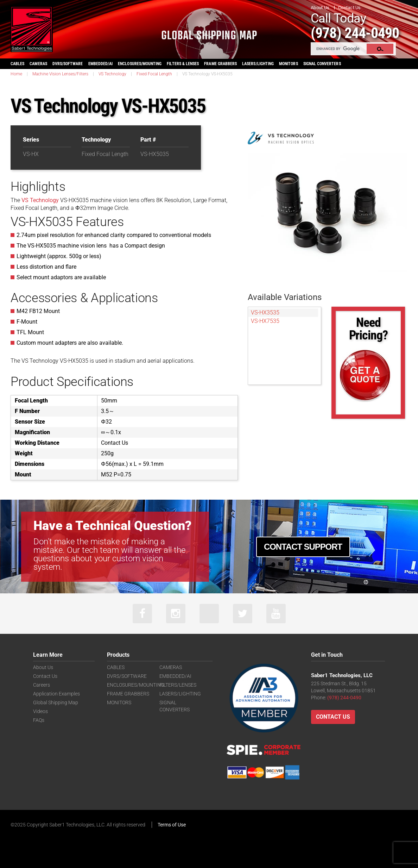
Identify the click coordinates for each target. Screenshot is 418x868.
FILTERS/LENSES (178, 685)
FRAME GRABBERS (220, 64)
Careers (42, 685)
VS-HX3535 (265, 313)
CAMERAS (38, 64)
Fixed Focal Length (154, 74)
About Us (320, 8)
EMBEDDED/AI (101, 64)
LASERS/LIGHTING (258, 64)
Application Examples (56, 694)
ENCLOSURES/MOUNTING (136, 685)
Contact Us (350, 8)
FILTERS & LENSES (183, 64)
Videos (40, 711)
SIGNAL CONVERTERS (322, 64)
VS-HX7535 (265, 321)
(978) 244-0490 (355, 33)
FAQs (39, 720)
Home (16, 74)
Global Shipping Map (56, 702)
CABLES (17, 64)
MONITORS (288, 64)
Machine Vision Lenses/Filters (60, 74)
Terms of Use (172, 825)
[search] (339, 49)
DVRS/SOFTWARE (68, 64)
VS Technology (112, 74)
